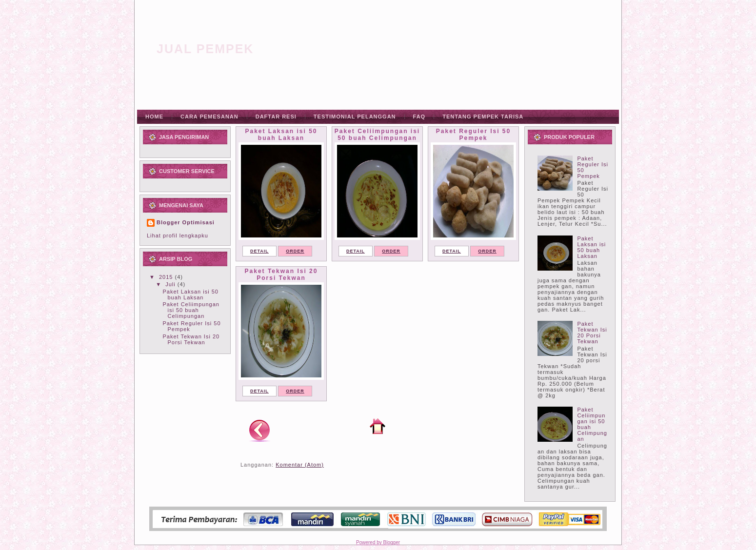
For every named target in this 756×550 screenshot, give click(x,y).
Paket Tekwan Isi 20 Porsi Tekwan (191, 339)
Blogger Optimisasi (186, 222)
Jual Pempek (205, 49)
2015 (167, 277)
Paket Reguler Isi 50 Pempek (473, 135)
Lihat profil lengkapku (178, 236)
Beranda (378, 426)
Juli (171, 284)
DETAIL (259, 251)
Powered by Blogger (378, 542)
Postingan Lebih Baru (259, 430)
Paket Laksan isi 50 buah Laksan (190, 295)
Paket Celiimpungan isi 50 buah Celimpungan (191, 310)
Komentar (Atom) (300, 465)
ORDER (295, 251)
